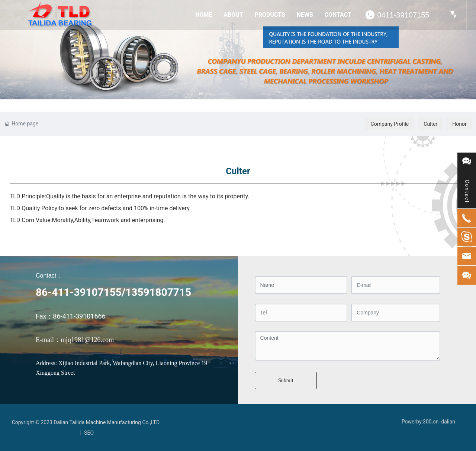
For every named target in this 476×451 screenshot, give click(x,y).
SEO (89, 433)
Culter (430, 124)
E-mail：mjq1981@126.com (75, 340)
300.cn (431, 422)
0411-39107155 (403, 15)
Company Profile (390, 124)
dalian (448, 422)
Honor (459, 124)
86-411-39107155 (79, 292)
